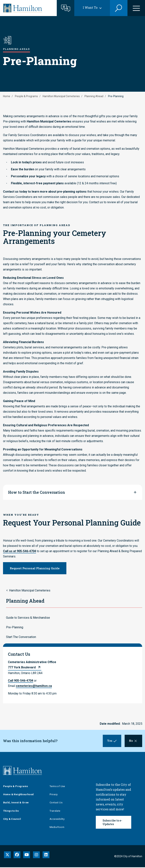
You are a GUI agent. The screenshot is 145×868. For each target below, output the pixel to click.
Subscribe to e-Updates (112, 823)
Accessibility (57, 820)
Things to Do (11, 811)
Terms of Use (57, 787)
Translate (55, 811)
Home (7, 96)
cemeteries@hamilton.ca (34, 686)
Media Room (57, 828)
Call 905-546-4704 (21, 681)
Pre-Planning (15, 627)
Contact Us (56, 803)
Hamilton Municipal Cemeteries (61, 96)
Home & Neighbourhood (18, 795)
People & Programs (26, 96)
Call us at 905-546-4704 (20, 551)
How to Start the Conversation (37, 492)
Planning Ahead (94, 96)
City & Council (12, 820)
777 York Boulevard (22, 667)
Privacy (54, 795)
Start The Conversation (21, 637)
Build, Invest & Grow (16, 803)
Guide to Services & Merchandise (28, 618)
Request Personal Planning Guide (35, 568)
